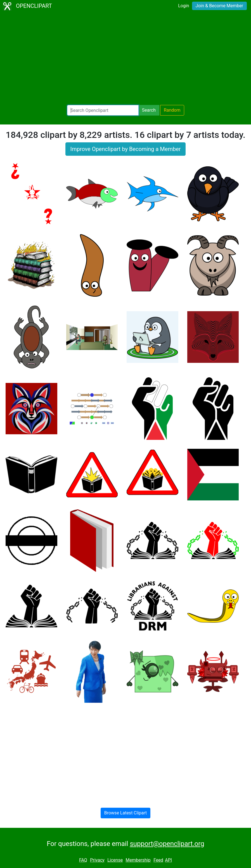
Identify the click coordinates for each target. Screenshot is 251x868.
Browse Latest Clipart (126, 813)
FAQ (83, 860)
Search (149, 110)
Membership (138, 860)
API (168, 860)
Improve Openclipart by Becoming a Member (125, 149)
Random (172, 110)
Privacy (97, 860)
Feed (158, 860)
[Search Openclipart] (103, 110)
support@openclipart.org (167, 844)
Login (183, 6)
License (115, 860)
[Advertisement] (125, 59)
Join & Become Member (219, 6)
